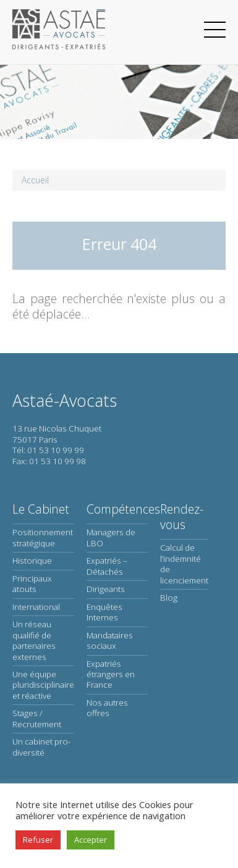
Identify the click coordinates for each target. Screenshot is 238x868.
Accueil (35, 180)
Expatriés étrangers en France (111, 674)
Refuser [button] (38, 840)
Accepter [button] (91, 840)
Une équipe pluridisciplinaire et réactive (43, 685)
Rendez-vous (182, 517)
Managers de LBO (111, 537)
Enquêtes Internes (104, 612)
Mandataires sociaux (110, 641)
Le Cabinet (41, 509)
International (36, 607)
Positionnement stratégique (43, 537)
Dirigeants (106, 589)
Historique (32, 561)
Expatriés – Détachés (107, 566)
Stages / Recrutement (37, 718)
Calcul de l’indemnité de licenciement (184, 564)
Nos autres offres (107, 708)
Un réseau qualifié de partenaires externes (34, 640)
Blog (169, 598)
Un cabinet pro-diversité (41, 747)
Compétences (123, 509)
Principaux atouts (32, 584)
